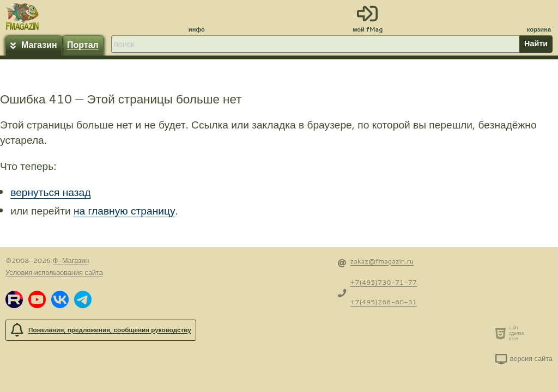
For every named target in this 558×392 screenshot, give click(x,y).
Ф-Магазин (71, 260)
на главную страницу (125, 210)
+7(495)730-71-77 (384, 282)
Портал (83, 44)
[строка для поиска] (315, 44)
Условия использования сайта (54, 272)
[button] (14, 299)
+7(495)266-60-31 (384, 302)
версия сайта (531, 358)
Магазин (39, 44)
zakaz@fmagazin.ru (382, 261)
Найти (536, 44)
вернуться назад (50, 192)
